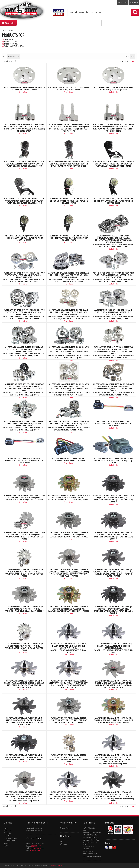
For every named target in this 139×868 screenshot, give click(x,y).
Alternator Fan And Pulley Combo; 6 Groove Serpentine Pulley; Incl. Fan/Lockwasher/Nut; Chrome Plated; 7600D (24, 647)
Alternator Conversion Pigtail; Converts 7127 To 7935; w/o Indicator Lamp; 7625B (24, 460)
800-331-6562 (39, 848)
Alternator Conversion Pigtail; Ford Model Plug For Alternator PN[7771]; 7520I (113, 460)
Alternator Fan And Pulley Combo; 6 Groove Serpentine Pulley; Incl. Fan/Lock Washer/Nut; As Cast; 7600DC (24, 609)
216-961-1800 (36, 846)
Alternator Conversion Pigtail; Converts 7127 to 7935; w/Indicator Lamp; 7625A (113, 423)
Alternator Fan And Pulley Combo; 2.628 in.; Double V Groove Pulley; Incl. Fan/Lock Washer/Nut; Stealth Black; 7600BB (113, 499)
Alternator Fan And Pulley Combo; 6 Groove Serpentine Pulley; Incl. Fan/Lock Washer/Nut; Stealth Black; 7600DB (113, 610)
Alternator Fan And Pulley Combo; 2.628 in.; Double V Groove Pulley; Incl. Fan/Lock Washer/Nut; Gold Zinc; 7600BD (69, 498)
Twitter (110, 847)
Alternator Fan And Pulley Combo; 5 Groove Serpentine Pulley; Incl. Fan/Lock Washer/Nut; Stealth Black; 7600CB (113, 536)
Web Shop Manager (58, 866)
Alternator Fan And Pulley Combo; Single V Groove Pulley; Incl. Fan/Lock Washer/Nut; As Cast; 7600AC (69, 720)
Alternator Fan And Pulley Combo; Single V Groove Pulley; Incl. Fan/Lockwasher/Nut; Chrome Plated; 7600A (69, 758)
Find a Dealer (24, 243)
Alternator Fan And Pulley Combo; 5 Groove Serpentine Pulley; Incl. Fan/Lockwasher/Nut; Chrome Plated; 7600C (24, 573)
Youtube (114, 847)
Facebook (107, 847)
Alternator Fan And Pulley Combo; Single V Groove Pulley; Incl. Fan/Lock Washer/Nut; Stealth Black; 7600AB (24, 757)
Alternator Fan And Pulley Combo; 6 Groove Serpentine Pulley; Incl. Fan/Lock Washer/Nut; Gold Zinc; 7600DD (69, 609)
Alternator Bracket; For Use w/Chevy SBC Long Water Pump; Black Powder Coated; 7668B (24, 238)
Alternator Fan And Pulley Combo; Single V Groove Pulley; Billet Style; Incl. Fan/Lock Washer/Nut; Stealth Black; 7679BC (24, 721)
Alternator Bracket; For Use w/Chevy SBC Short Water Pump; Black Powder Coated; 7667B (69, 238)
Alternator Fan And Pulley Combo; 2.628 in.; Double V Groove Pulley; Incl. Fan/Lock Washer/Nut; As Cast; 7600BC (24, 498)
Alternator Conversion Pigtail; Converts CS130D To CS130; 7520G (69, 459)
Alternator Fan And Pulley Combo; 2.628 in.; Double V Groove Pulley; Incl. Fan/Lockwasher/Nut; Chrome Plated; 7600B (24, 536)
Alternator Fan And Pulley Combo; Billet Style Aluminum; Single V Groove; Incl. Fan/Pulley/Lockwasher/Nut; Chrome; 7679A (24, 684)
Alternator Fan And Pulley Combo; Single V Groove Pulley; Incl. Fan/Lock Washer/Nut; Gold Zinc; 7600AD (113, 720)
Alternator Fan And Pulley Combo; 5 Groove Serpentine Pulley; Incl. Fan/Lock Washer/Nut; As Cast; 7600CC (69, 535)
